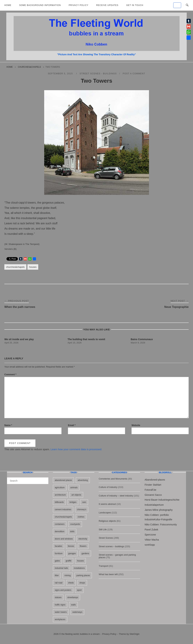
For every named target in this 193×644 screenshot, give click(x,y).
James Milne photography (159, 510)
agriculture (60, 488)
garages (72, 553)
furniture (59, 553)
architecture (60, 495)
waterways (77, 612)
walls (73, 605)
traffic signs (60, 605)
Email (72, 425)
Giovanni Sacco (153, 495)
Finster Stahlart (153, 485)
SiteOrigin (135, 634)
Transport (103, 566)
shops (82, 583)
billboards (59, 502)
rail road (59, 583)
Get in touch (135, 5)
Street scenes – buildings (111, 546)
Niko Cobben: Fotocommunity (161, 525)
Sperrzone (150, 535)
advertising (83, 480)
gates (57, 561)
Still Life (103, 529)
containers (60, 524)
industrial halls (61, 568)
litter (57, 575)
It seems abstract (107, 504)
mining (68, 575)
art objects (76, 495)
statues (58, 597)
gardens (85, 553)
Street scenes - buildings (98, 74)
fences (71, 546)
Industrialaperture (154, 505)
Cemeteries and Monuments (113, 479)
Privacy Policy (79, 5)
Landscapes (105, 513)
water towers (61, 612)
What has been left (108, 574)
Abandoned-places (155, 480)
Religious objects (107, 521)
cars (84, 502)
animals (74, 488)
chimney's (82, 510)
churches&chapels (29, 67)
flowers (83, 546)
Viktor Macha (152, 540)
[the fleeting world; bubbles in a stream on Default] (177, 5)
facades (59, 546)
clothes (81, 517)
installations (79, 568)
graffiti (68, 561)
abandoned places (63, 480)
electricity (83, 539)
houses (33, 267)
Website (136, 425)
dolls (72, 531)
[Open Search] (187, 5)
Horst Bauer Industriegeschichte (162, 500)
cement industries (63, 510)
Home (8, 5)
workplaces (60, 619)
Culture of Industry (108, 487)
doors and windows (64, 539)
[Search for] (28, 481)
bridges (73, 502)
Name (8, 425)
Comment (10, 374)
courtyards (75, 524)
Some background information (40, 5)
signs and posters (63, 590)
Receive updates (107, 5)
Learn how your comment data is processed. (76, 449)
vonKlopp (150, 545)
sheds (71, 583)
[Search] (44, 479)
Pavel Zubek (151, 530)
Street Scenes (106, 538)
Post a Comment (134, 74)
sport (79, 590)
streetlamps (73, 597)
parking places (83, 575)
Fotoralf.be (150, 490)
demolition (60, 531)
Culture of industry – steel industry (116, 496)
